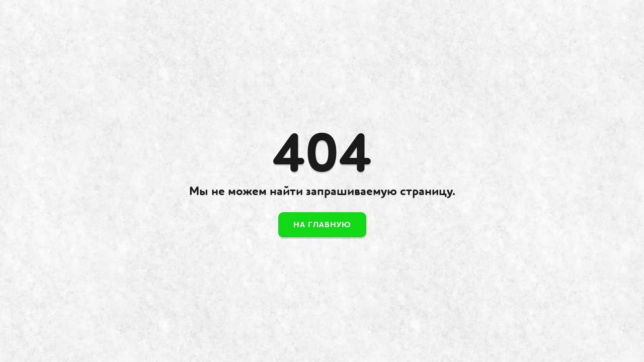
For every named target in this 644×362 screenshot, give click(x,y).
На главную (322, 225)
